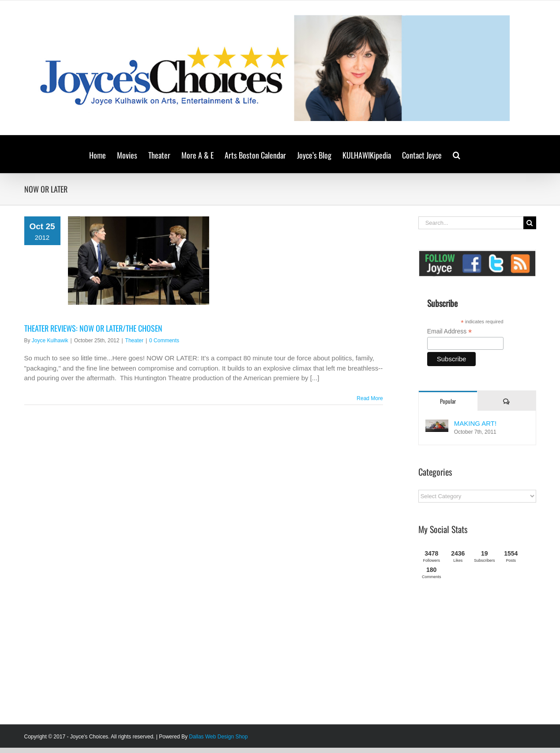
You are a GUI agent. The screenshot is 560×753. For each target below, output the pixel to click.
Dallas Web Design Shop (218, 737)
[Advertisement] (485, 655)
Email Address (450, 331)
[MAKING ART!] (437, 424)
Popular (448, 401)
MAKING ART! (475, 423)
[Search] (530, 223)
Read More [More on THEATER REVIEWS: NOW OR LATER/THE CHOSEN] (370, 398)
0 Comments (164, 341)
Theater (134, 341)
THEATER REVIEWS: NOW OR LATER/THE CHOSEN (93, 328)
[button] (457, 154)
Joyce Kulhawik (50, 341)
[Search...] (471, 223)
